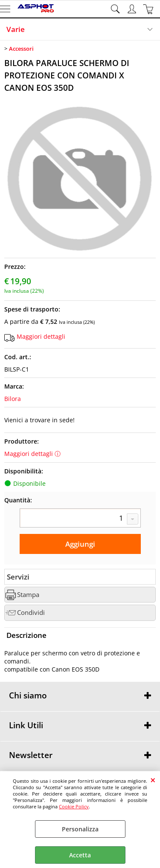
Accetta (80, 855)
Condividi (31, 613)
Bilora (13, 399)
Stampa (28, 595)
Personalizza (80, 829)
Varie (16, 29)
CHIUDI (153, 780)
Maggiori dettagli (41, 336)
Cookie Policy (74, 806)
